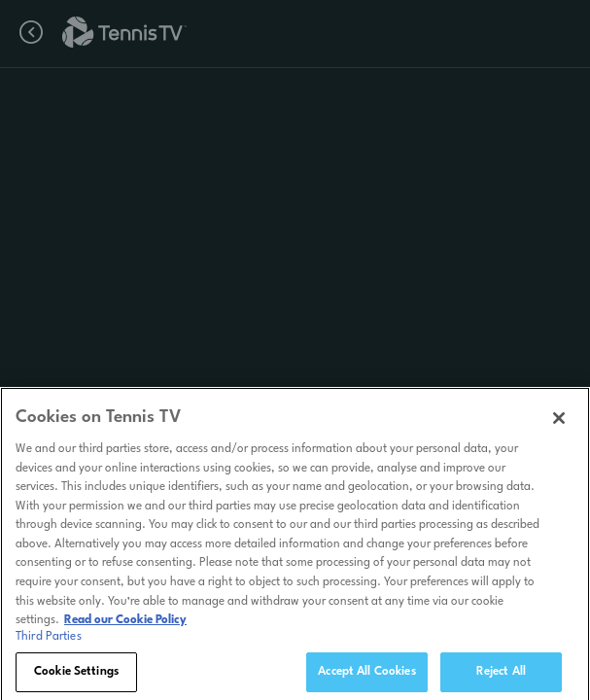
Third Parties (49, 642)
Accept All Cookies (366, 677)
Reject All (501, 677)
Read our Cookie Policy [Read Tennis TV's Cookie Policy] (125, 625)
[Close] (559, 424)
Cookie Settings (76, 677)
